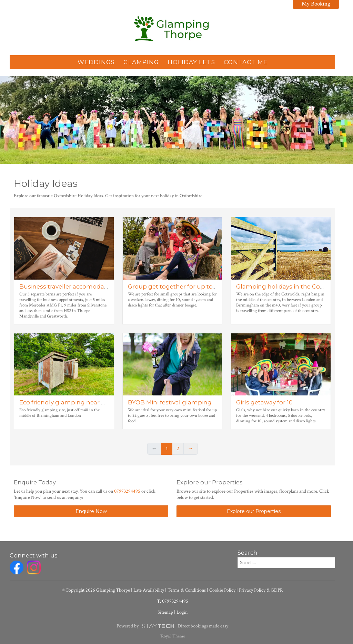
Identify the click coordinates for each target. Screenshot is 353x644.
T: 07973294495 (173, 601)
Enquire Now (91, 511)
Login (182, 612)
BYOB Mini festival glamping (170, 402)
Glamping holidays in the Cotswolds (290, 286)
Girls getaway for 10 (264, 402)
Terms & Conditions (187, 590)
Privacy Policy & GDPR (261, 590)
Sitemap (165, 612)
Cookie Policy (222, 590)
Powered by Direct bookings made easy (172, 626)
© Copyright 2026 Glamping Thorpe (96, 590)
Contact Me (246, 62)
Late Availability (149, 590)
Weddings (96, 62)
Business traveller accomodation (68, 286)
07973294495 (127, 491)
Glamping (141, 62)
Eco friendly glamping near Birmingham (79, 402)
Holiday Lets (191, 62)
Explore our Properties (254, 511)
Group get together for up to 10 (174, 286)
